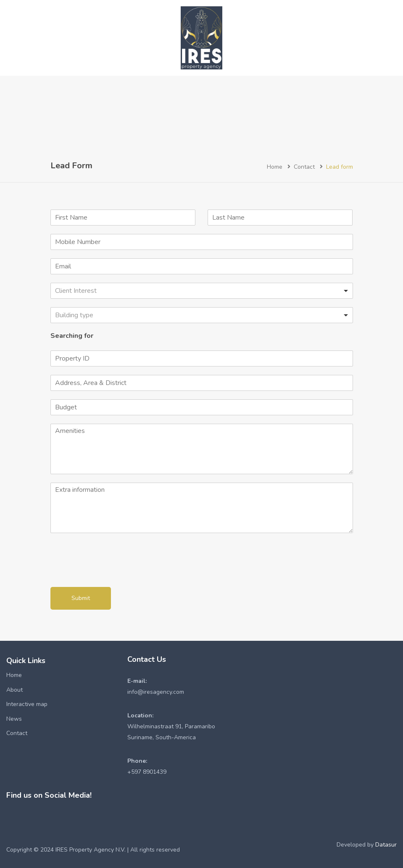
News (14, 719)
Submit (81, 598)
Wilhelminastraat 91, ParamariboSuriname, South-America (171, 726)
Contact (304, 167)
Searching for (72, 336)
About (14, 690)
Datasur (386, 845)
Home (275, 167)
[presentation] (114, 573)
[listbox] (202, 291)
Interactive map (27, 704)
